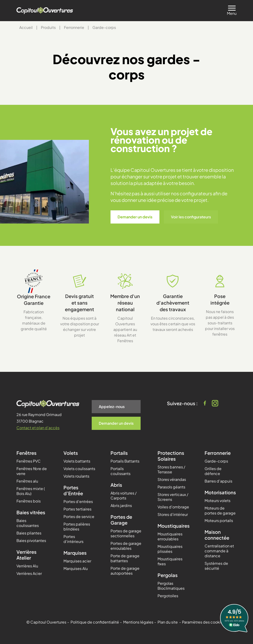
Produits (48, 27)
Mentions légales (138, 622)
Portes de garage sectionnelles (126, 533)
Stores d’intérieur (173, 514)
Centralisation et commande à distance (219, 551)
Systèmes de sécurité (216, 566)
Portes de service (79, 516)
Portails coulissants (121, 471)
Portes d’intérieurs (73, 539)
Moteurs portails (219, 520)
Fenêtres (26, 453)
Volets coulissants (79, 469)
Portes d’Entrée (73, 490)
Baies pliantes (29, 533)
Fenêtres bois (29, 501)
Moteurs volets (217, 501)
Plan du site (168, 622)
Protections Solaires (171, 456)
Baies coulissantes (28, 523)
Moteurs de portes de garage (220, 510)
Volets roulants (76, 476)
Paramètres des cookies (203, 622)
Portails (119, 453)
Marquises (75, 553)
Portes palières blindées (77, 526)
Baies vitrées (31, 512)
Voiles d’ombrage (173, 507)
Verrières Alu (27, 566)
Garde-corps (216, 461)
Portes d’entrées (78, 501)
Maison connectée (217, 535)
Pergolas (168, 575)
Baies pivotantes (31, 540)
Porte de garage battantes (125, 558)
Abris (116, 485)
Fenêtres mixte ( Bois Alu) (31, 491)
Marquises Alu (76, 568)
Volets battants (77, 461)
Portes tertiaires (77, 509)
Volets (71, 453)
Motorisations (220, 492)
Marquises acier (77, 561)
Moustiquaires (174, 526)
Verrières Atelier (26, 555)
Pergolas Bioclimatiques (171, 586)
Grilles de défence (213, 471)
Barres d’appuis (218, 481)
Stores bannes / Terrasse (171, 469)
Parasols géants (171, 487)
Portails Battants (125, 461)
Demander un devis (135, 217)
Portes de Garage (121, 520)
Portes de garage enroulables (126, 546)
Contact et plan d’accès (38, 428)
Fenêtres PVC (29, 461)
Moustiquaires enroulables (170, 536)
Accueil (26, 27)
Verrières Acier (29, 573)
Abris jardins (121, 505)
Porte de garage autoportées (125, 571)
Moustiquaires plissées (170, 549)
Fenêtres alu (27, 481)
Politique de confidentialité (95, 622)
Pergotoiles (168, 596)
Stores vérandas (172, 479)
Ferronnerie (74, 27)
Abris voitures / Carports (124, 495)
